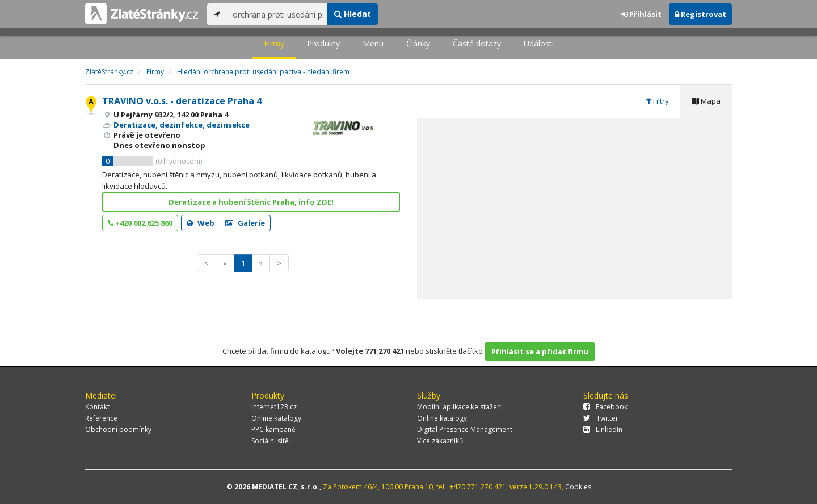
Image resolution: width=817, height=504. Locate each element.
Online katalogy (276, 418)
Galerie (245, 223)
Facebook (605, 407)
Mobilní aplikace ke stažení (460, 407)
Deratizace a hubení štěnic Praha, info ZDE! (251, 202)
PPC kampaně (273, 429)
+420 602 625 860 (140, 223)
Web (201, 223)
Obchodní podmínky (118, 429)
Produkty (323, 43)
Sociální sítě (270, 441)
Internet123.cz (274, 407)
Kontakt (97, 407)
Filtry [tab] (657, 101)
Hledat (353, 14)
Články (418, 43)
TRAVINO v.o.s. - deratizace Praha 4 (182, 101)
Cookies (578, 487)
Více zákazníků (440, 441)
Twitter (601, 418)
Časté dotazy (477, 43)
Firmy (274, 43)
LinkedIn (603, 429)
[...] (277, 14)
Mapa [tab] (706, 101)
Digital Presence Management (465, 429)
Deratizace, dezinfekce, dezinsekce (182, 125)
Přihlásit (641, 14)
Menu (373, 43)
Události (539, 43)
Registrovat (700, 14)
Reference (101, 418)
